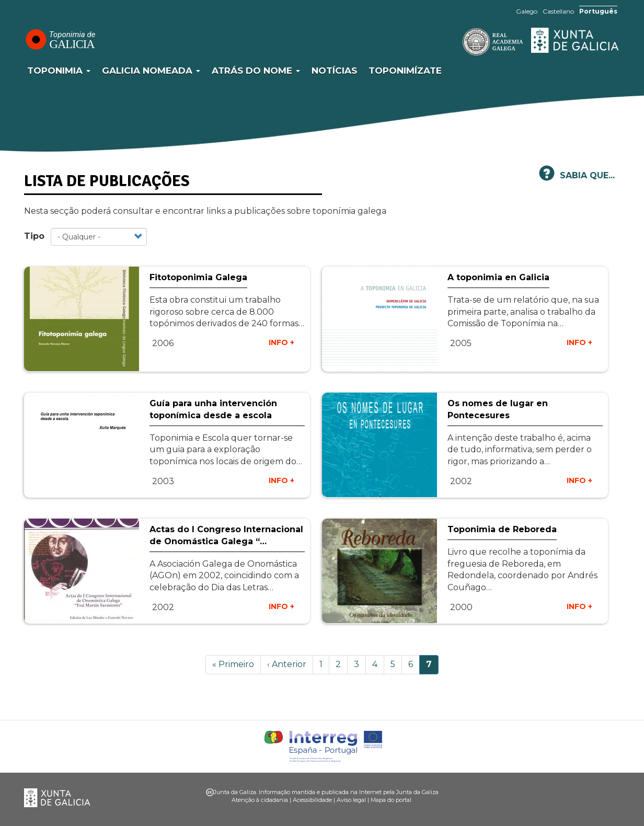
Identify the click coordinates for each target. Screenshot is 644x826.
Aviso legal (351, 800)
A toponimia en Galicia (498, 277)
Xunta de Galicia (576, 40)
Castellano (558, 11)
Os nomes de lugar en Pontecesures (498, 409)
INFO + (281, 342)
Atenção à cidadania (260, 800)
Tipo (34, 236)
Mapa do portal (391, 800)
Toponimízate (405, 71)
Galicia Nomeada (151, 71)
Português (598, 11)
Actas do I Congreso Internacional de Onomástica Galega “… (226, 535)
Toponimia (59, 71)
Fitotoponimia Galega (198, 277)
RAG (461, 42)
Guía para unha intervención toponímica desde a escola (213, 409)
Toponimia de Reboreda (502, 529)
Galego (527, 11)
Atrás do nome (256, 71)
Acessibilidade (312, 800)
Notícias (334, 71)
